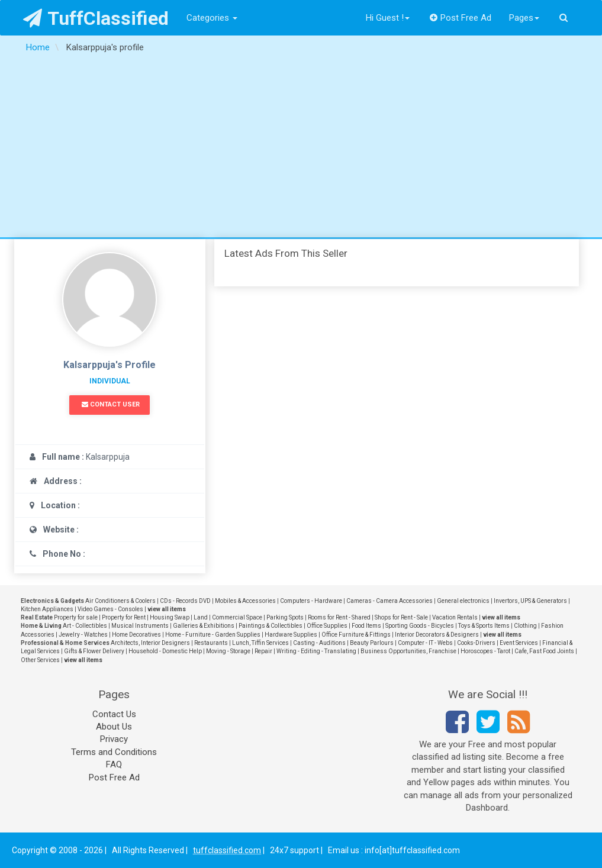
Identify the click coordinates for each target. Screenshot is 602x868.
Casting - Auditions (319, 643)
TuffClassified (96, 18)
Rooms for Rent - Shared (339, 617)
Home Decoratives (136, 635)
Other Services (40, 660)
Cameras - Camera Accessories (389, 601)
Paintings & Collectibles (271, 626)
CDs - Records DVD (185, 601)
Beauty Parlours (372, 643)
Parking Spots (285, 617)
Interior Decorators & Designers (437, 635)
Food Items (366, 626)
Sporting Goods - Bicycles (420, 626)
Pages (524, 18)
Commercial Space (237, 617)
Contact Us (114, 714)
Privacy (114, 739)
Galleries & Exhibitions (204, 626)
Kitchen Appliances (47, 609)
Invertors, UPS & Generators (530, 601)
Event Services (519, 643)
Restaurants (211, 643)
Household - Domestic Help (165, 651)
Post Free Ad (461, 18)
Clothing (525, 626)
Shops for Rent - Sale (401, 617)
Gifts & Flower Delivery (94, 651)
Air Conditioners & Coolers (120, 601)
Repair (263, 651)
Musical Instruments (140, 626)
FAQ (114, 764)
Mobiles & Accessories (245, 601)
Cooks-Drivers (476, 643)
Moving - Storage (228, 651)
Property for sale (76, 617)
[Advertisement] (301, 149)
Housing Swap (170, 617)
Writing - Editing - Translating (316, 651)
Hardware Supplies (291, 635)
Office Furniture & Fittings (356, 635)
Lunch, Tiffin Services (260, 643)
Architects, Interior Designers (150, 643)
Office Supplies (327, 626)
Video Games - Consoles (110, 609)
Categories (212, 18)
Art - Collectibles (85, 626)
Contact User (111, 404)
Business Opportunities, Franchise (408, 651)
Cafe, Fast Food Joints (544, 651)
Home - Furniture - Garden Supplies (213, 635)
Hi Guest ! (388, 18)
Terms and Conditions (114, 752)
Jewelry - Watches (83, 635)
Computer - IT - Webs (425, 643)
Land (201, 617)
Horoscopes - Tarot (485, 651)
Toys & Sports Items (484, 626)
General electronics (463, 601)
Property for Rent (124, 617)
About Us (114, 727)
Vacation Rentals (455, 617)
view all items (167, 609)
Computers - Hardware (311, 601)
